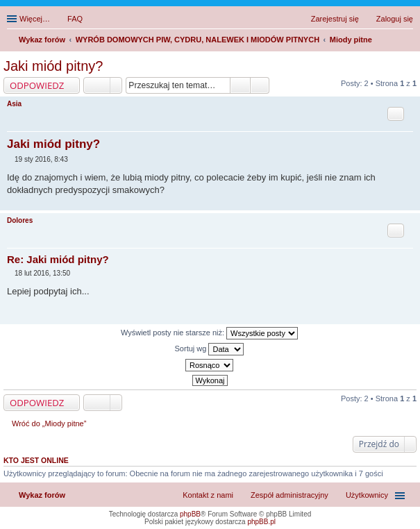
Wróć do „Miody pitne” (49, 423)
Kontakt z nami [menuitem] (208, 495)
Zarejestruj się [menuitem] (335, 19)
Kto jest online (36, 460)
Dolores (20, 220)
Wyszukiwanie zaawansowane (260, 85)
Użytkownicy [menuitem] (367, 495)
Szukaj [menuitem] (408, 41)
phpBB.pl (261, 522)
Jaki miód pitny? (53, 66)
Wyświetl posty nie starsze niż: (209, 333)
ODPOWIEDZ (37, 85)
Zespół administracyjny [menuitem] (289, 495)
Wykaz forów (42, 495)
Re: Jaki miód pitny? (58, 259)
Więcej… (35, 19)
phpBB (190, 514)
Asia (14, 104)
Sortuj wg (210, 349)
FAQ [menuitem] (75, 19)
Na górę (409, 203)
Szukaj (240, 85)
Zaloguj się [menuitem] (395, 19)
